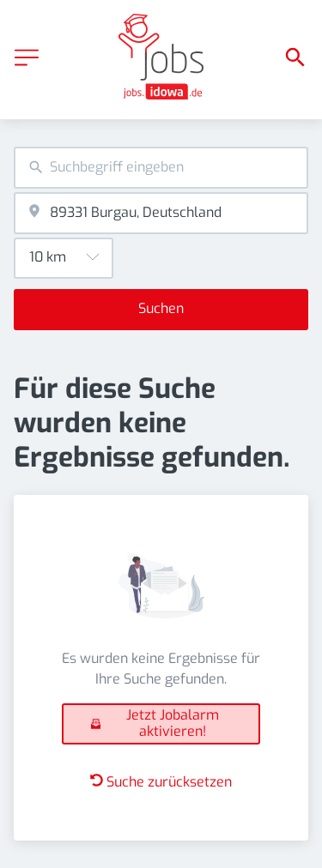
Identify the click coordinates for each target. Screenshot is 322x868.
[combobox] (161, 168)
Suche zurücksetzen (161, 782)
